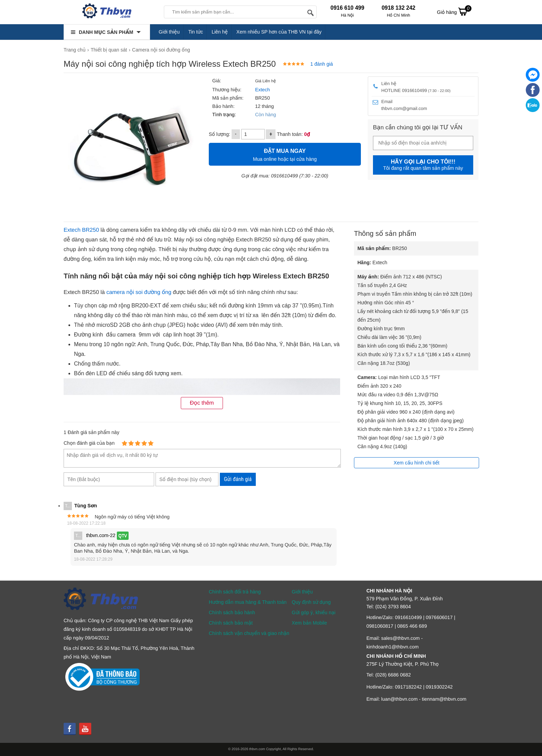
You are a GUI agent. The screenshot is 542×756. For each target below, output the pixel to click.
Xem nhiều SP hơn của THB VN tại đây (279, 32)
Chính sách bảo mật (231, 623)
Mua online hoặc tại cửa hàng (285, 154)
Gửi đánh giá (238, 479)
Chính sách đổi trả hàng (235, 592)
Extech (262, 90)
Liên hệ (220, 32)
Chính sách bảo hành (232, 612)
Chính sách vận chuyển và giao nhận (249, 633)
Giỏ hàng (454, 11)
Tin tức (196, 32)
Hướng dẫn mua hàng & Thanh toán (248, 602)
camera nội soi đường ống (139, 292)
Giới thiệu (169, 32)
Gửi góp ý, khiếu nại (314, 612)
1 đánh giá (322, 64)
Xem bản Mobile (309, 623)
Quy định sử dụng (311, 602)
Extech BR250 (81, 230)
